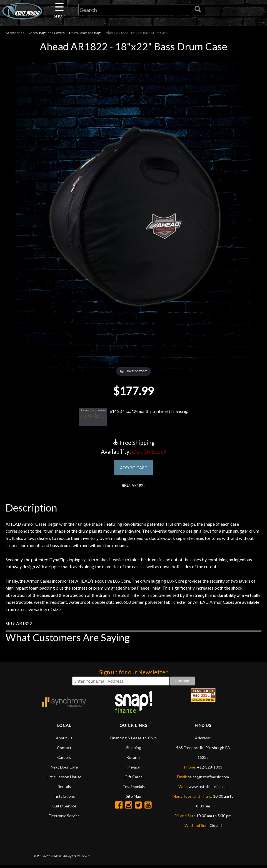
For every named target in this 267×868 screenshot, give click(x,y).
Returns (133, 760)
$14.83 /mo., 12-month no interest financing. (133, 418)
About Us (64, 740)
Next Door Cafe (64, 770)
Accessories (15, 34)
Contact (64, 750)
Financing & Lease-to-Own (133, 740)
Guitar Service (64, 808)
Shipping (134, 750)
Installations (64, 799)
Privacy (133, 770)
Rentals (64, 789)
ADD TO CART (133, 469)
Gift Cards (133, 779)
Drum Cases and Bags (85, 34)
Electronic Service (64, 818)
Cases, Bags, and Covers (47, 34)
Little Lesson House (64, 779)
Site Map (133, 799)
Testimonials (134, 789)
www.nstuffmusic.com (208, 789)
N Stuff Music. (53, 858)
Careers (64, 760)
